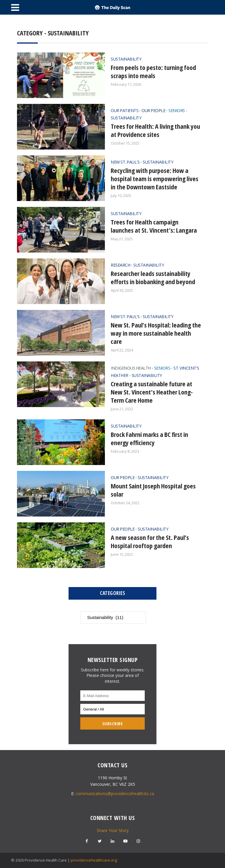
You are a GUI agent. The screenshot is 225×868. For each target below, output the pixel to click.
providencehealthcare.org (94, 860)
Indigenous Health (131, 368)
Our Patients (125, 110)
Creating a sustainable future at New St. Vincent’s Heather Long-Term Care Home (152, 392)
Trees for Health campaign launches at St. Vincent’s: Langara (154, 226)
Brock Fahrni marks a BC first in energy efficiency (149, 438)
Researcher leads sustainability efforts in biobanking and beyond (153, 277)
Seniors (177, 110)
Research (120, 265)
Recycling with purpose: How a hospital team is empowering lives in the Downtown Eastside (155, 179)
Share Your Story (113, 830)
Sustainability (126, 59)
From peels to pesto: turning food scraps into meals (153, 71)
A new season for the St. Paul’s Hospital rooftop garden (150, 541)
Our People (153, 110)
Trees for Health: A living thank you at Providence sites (155, 130)
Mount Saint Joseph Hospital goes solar (153, 490)
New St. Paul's (125, 162)
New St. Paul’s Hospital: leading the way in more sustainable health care (156, 333)
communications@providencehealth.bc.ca (115, 794)
